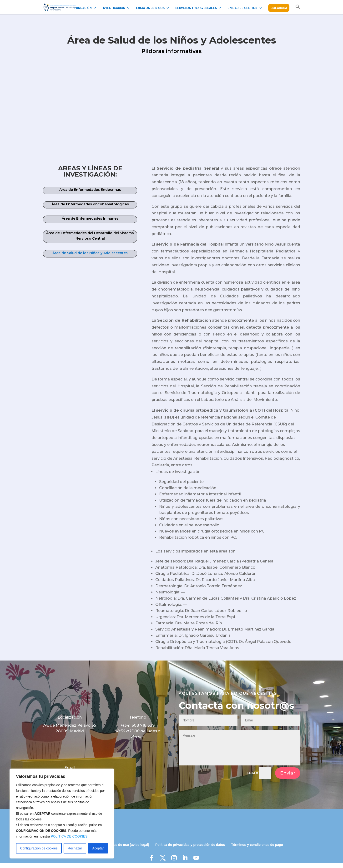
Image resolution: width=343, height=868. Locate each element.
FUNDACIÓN (83, 8)
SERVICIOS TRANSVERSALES (196, 8)
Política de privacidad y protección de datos (190, 849)
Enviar (288, 778)
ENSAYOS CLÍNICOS (150, 8)
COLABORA (279, 8)
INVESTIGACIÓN (114, 8)
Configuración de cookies (39, 848)
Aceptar (98, 848)
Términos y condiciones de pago (257, 849)
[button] (298, 9)
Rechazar (75, 848)
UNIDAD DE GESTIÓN (242, 8)
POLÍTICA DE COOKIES (69, 836)
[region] (62, 814)
